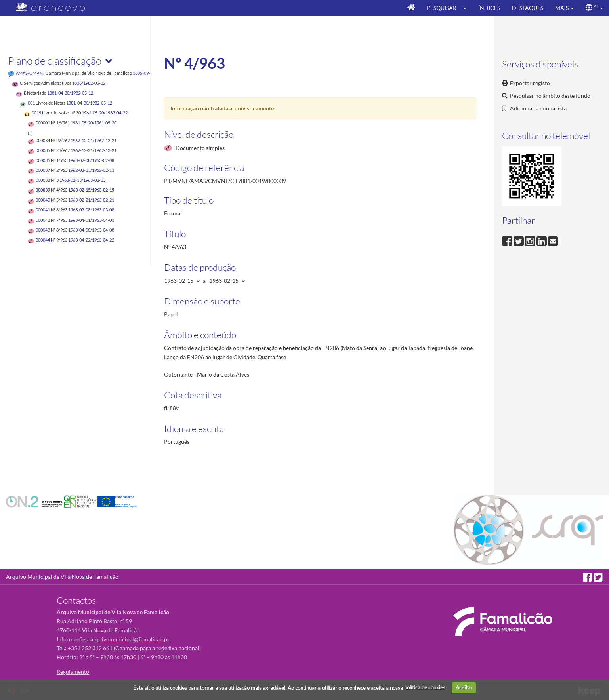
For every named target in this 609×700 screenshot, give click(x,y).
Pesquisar (442, 8)
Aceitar (464, 687)
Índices (489, 8)
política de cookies (425, 687)
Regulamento (73, 672)
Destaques (528, 8)
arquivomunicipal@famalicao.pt (130, 639)
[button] (467, 8)
